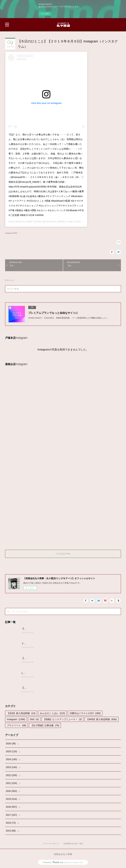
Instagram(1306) (11, 233)
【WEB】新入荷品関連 (101, 719)
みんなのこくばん (52, 713)
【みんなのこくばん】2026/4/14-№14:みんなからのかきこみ (53, 688)
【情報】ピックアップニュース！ (62, 719)
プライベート (16, 725)
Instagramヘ (63, 554)
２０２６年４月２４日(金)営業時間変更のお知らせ (47, 643)
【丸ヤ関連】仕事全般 (45, 725)
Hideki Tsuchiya (34, 222)
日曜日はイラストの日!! (85, 713)
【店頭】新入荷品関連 (21, 713)
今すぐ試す (45, 14)
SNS (34, 719)
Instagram (16, 719)
